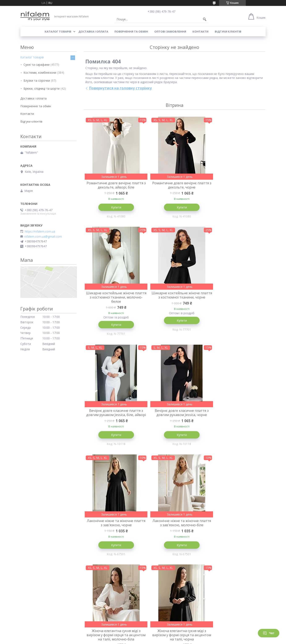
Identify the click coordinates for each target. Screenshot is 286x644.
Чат (269, 633)
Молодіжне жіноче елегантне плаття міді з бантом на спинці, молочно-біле (235, 541)
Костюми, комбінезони (40, 73)
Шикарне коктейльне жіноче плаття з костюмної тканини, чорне (114, 305)
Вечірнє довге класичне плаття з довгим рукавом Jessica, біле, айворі (174, 305)
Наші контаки (155, 613)
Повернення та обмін (131, 31)
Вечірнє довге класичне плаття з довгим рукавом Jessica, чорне (235, 303)
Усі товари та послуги (173, 591)
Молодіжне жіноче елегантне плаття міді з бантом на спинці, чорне (174, 541)
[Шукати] (205, 19)
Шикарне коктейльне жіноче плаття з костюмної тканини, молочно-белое (235, 187)
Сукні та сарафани (36, 65)
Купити (114, 207)
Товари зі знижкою (96, 613)
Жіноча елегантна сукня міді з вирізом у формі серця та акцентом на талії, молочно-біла (235, 423)
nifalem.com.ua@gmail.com (43, 237)
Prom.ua (164, 636)
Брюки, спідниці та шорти (42, 88)
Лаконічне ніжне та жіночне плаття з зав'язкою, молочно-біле (174, 421)
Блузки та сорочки (37, 80)
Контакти (200, 31)
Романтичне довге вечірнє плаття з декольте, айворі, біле (114, 185)
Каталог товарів (58, 31)
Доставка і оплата (93, 31)
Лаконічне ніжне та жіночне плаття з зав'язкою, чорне (114, 421)
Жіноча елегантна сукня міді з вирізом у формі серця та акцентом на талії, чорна (114, 541)
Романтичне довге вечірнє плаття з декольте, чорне (174, 185)
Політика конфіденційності (168, 640)
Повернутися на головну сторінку (120, 88)
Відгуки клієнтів (228, 31)
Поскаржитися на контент (132, 640)
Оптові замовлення (170, 31)
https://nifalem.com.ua (40, 232)
